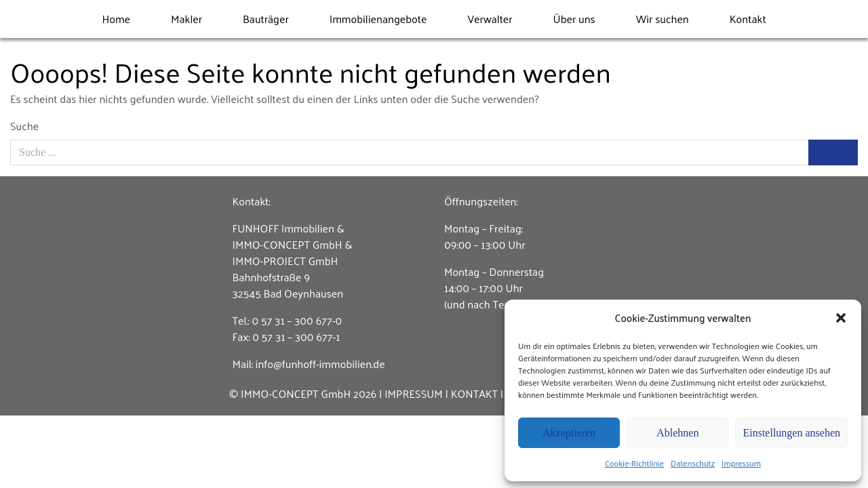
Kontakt (748, 19)
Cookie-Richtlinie (634, 463)
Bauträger (266, 19)
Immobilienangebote (378, 19)
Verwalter (490, 19)
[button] (841, 318)
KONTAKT (474, 393)
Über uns (574, 19)
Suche (24, 126)
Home (116, 19)
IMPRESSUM (414, 393)
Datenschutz (693, 463)
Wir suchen (663, 19)
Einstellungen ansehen (791, 433)
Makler (186, 19)
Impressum (741, 463)
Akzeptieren (569, 433)
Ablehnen (677, 433)
